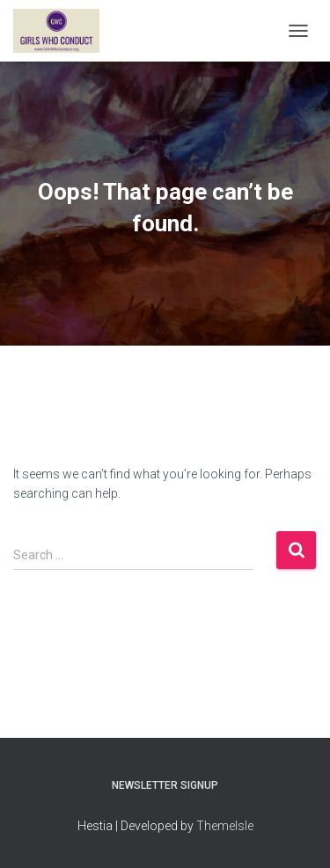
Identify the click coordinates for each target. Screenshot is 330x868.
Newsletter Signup (165, 785)
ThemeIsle (225, 826)
